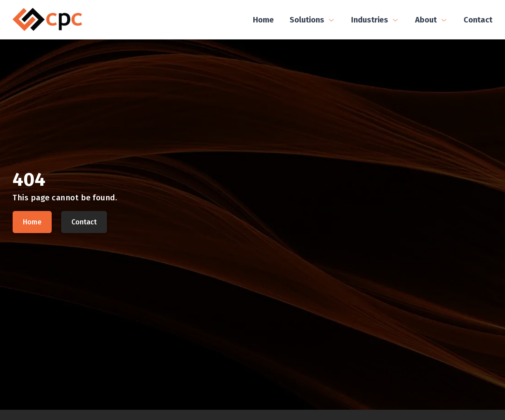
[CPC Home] (47, 20)
